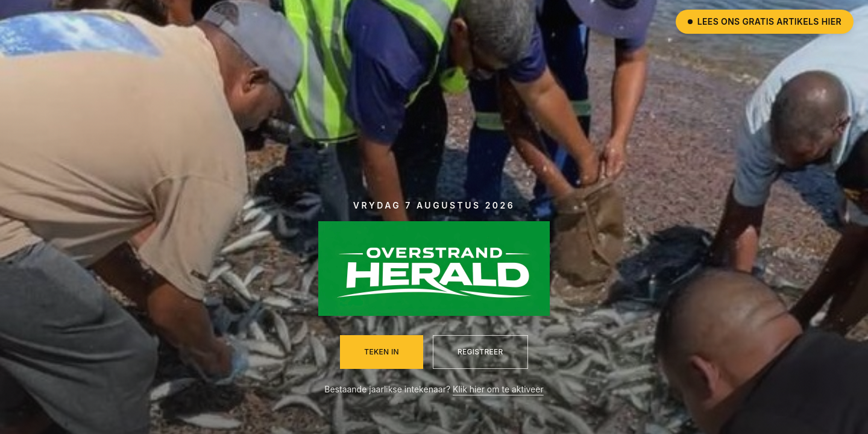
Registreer (480, 352)
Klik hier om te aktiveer (498, 389)
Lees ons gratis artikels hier (765, 21)
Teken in (382, 352)
